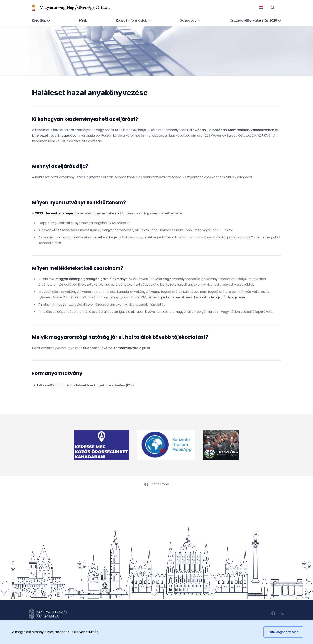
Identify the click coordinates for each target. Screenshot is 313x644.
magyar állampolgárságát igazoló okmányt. (92, 279)
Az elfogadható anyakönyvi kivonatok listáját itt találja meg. (198, 297)
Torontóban (217, 130)
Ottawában (196, 130)
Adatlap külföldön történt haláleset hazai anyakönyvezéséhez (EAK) (84, 385)
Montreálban (239, 130)
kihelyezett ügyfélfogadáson (55, 135)
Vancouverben (262, 130)
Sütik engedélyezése (283, 632)
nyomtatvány (108, 213)
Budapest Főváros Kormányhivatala (112, 348)
